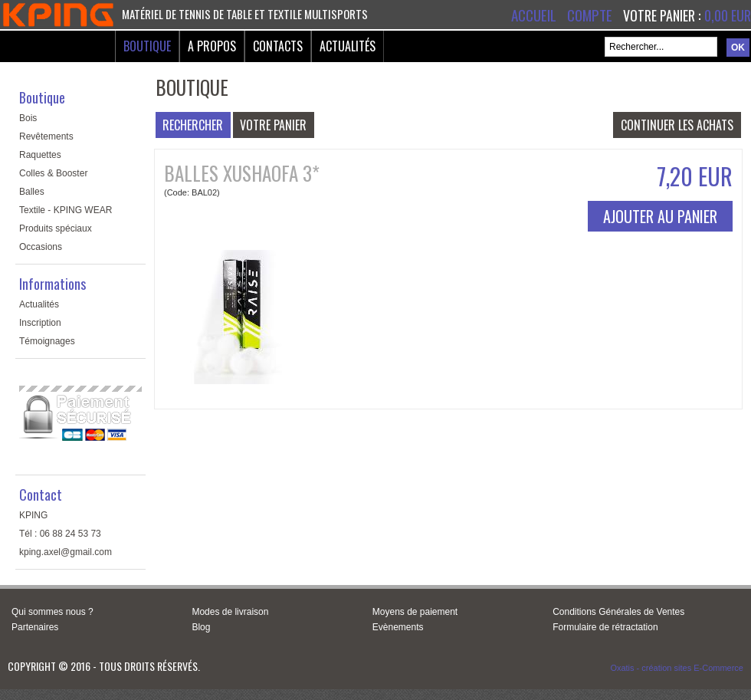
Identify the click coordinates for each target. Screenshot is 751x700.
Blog (201, 627)
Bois (28, 118)
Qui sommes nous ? (52, 612)
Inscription (40, 323)
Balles (32, 192)
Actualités (348, 46)
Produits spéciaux (56, 228)
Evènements (398, 627)
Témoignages (47, 341)
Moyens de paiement (415, 612)
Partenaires (35, 627)
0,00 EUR (728, 15)
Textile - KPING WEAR (66, 210)
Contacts (278, 46)
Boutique (147, 46)
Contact (41, 495)
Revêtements (46, 136)
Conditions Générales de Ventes (618, 612)
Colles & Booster (53, 173)
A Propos (212, 46)
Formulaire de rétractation (605, 627)
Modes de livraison (230, 612)
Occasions (41, 247)
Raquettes (40, 155)
